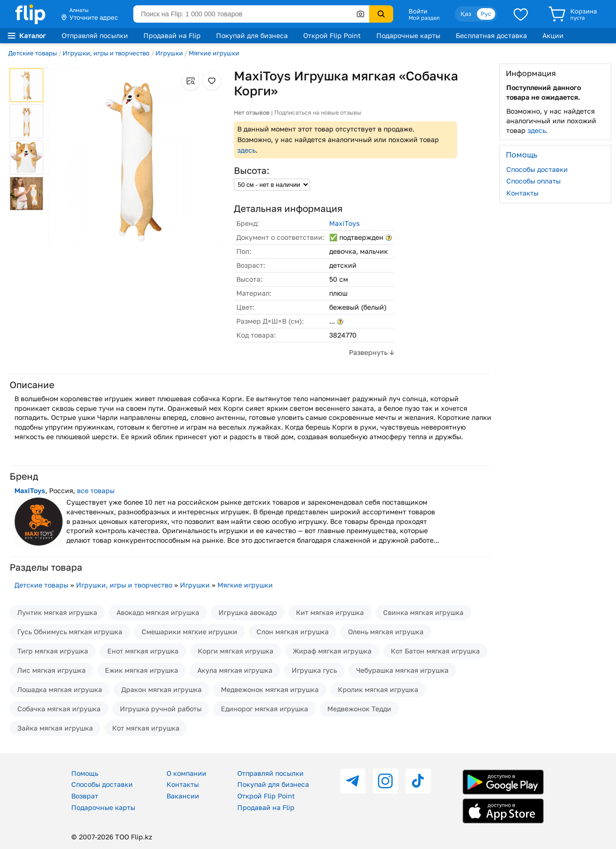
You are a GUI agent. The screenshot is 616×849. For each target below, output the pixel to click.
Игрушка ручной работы (161, 709)
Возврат (85, 796)
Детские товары (32, 53)
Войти (418, 11)
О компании (186, 773)
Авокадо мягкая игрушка (158, 612)
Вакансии (183, 796)
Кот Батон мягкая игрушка (435, 651)
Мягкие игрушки (214, 53)
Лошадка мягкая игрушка (60, 689)
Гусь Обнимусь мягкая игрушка (70, 632)
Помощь (85, 773)
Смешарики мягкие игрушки (189, 632)
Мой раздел (424, 18)
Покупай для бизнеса (252, 35)
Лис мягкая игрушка (51, 670)
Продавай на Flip (172, 35)
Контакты (522, 193)
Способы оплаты (533, 181)
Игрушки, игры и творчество (106, 53)
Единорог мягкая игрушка (264, 709)
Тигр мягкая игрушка (53, 651)
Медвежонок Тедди (359, 709)
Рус (486, 14)
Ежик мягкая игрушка (141, 670)
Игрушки (169, 53)
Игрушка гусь (314, 670)
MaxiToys (344, 223)
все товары (96, 490)
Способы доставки (537, 169)
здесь (246, 150)
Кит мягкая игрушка (330, 612)
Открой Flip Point (332, 35)
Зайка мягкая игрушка (55, 728)
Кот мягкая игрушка (146, 728)
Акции (553, 35)
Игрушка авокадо (248, 612)
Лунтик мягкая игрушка (57, 612)
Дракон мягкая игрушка (161, 689)
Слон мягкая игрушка (293, 632)
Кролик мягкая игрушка (378, 689)
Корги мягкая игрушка (236, 651)
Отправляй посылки (95, 35)
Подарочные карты (408, 35)
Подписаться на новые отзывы (318, 112)
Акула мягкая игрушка (235, 670)
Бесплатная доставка (491, 35)
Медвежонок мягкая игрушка (270, 689)
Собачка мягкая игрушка (59, 709)
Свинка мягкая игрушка (423, 612)
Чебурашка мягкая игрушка (402, 670)
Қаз (466, 14)
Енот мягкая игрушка (143, 651)
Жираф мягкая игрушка (332, 651)
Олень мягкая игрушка (386, 632)
